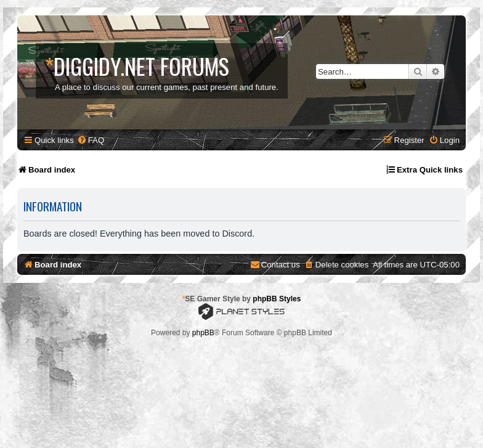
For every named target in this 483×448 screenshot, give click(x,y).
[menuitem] (91, 140)
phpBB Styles (277, 299)
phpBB (203, 333)
